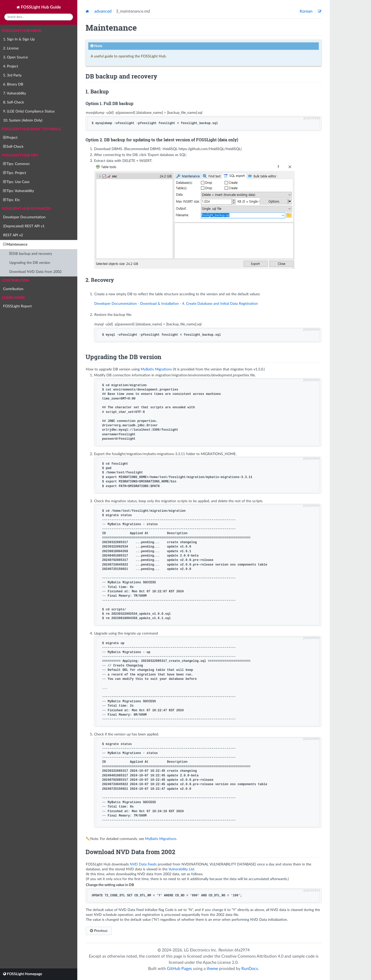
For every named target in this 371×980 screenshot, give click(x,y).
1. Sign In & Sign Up (19, 39)
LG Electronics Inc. (201, 950)
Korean (307, 11)
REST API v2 (13, 235)
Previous (99, 931)
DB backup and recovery (31, 254)
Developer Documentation (24, 217)
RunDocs (250, 969)
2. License (11, 48)
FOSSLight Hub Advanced (27, 209)
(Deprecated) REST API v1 (24, 226)
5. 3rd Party (12, 75)
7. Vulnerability (15, 93)
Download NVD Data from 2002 (35, 272)
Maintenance (15, 244)
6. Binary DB (13, 84)
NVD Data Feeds (143, 864)
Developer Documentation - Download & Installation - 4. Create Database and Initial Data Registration (176, 304)
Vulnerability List (181, 869)
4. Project (11, 66)
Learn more (14, 298)
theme (212, 969)
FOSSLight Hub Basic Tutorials (32, 129)
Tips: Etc (12, 200)
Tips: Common (16, 164)
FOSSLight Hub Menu (22, 31)
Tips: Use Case (16, 182)
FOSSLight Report (17, 306)
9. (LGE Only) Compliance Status (29, 111)
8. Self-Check (14, 102)
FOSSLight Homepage (23, 974)
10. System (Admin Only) (23, 120)
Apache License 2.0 (220, 962)
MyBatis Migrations (156, 369)
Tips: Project (15, 173)
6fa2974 (242, 950)
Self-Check (13, 147)
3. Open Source (15, 57)
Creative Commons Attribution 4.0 (252, 956)
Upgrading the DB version (30, 263)
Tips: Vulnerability (19, 191)
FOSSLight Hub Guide (39, 7)
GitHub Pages (179, 969)
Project (10, 138)
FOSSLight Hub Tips (20, 155)
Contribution (16, 281)
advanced (103, 11)
